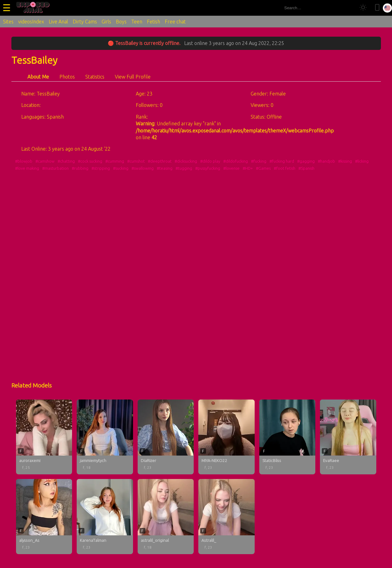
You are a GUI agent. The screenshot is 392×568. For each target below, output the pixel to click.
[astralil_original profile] (166, 517)
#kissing (345, 161)
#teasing (165, 168)
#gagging (306, 161)
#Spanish (306, 168)
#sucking (121, 168)
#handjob (326, 161)
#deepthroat (160, 161)
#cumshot (136, 161)
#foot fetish (285, 168)
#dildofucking (236, 161)
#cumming (115, 161)
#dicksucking (186, 161)
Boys (121, 22)
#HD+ (248, 168)
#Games (263, 168)
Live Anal (58, 22)
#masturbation (55, 168)
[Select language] (387, 8)
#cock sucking (90, 161)
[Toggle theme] (363, 8)
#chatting (66, 161)
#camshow (45, 161)
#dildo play (210, 161)
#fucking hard (282, 161)
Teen (137, 22)
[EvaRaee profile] (348, 437)
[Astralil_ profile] (226, 517)
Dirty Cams (85, 22)
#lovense (231, 168)
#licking (362, 161)
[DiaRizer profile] (166, 437)
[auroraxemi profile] (44, 437)
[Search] (348, 8)
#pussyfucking (208, 168)
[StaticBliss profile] (287, 437)
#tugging (184, 168)
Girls (106, 22)
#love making (27, 168)
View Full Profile (133, 77)
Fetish (154, 22)
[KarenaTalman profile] (105, 517)
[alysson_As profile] (44, 517)
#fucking (259, 161)
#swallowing (143, 168)
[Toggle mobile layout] (377, 8)
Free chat (175, 22)
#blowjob (24, 161)
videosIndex (31, 22)
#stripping (101, 168)
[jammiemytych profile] (105, 437)
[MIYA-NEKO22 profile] (226, 437)
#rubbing (80, 168)
